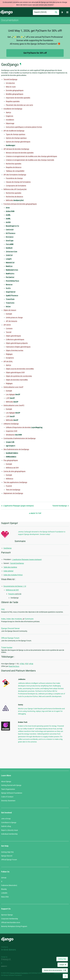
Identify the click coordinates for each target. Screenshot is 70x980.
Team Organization (8, 789)
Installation (10, 120)
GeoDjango (8, 548)
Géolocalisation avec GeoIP (13, 387)
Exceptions (10, 358)
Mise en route (11, 87)
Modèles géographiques (15, 94)
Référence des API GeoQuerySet (15, 189)
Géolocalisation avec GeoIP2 (14, 405)
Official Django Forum (10, 638)
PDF (27, 664)
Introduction (10, 83)
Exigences (9, 116)
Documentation (10, 20)
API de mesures (11, 321)
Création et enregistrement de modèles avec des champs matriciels (30, 160)
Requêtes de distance (14, 167)
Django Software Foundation (12, 793)
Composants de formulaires (16, 186)
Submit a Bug (6, 826)
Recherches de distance (14, 197)
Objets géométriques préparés (17, 343)
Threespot (7, 960)
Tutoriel (9, 332)
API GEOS (7, 325)
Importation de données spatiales (18, 98)
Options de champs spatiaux (16, 138)
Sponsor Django (7, 915)
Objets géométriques (13, 336)
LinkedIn (4, 893)
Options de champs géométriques (18, 142)
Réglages (9, 354)
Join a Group (6, 819)
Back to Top (35, 513)
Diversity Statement (8, 801)
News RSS (5, 897)
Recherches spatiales (14, 164)
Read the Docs (14, 666)
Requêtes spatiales (13, 101)
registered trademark (60, 973)
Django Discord (7, 856)
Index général (8, 571)
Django (7, 12)
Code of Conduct (7, 797)
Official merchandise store (11, 922)
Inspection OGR (12, 431)
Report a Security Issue (9, 830)
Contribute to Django (9, 822)
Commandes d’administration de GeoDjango (20, 438)
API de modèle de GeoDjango (14, 131)
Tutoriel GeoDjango (10, 79)
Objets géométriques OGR (15, 372)
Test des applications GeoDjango (15, 482)
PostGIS (9, 486)
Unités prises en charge (14, 317)
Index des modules (14, 619)
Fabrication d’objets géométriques (18, 347)
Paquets (15, 594)
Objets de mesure (10, 310)
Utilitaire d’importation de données (24, 427)
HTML (22, 664)
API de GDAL (8, 361)
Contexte (9, 328)
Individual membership (9, 834)
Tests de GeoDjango (13, 490)
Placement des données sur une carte (19, 105)
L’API (10, 398)
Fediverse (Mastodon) (9, 885)
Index (3, 619)
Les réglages (13, 394)
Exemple (9, 314)
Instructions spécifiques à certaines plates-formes (24, 127)
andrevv (7, 966)
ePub (31, 664)
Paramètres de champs (14, 178)
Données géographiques (15, 90)
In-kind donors (9, 950)
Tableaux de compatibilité (15, 171)
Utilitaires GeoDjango (11, 424)
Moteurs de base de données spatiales (20, 153)
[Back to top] (65, 976)
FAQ (3, 609)
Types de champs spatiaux (16, 134)
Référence (9, 479)
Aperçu (8, 112)
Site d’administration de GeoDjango (16, 449)
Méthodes (15, 200)
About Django (6, 781)
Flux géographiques (11, 460)
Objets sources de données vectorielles (20, 369)
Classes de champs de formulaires (18, 182)
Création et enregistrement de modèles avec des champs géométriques (31, 156)
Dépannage (10, 123)
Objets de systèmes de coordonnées (19, 376)
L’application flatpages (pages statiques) (17, 506)
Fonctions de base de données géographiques (20, 204)
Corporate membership (10, 919)
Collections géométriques (15, 339)
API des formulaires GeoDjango (15, 175)
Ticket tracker (7, 648)
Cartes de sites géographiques (14, 471)
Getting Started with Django (11, 785)
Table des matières (10, 567)
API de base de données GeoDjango (16, 149)
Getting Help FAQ (7, 852)
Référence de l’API (12, 468)
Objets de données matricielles (17, 380)
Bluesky (4, 889)
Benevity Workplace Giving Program (14, 926)
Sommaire (29, 619)
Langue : (63, 965)
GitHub (4, 878)
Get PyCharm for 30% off (35, 53)
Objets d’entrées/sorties (15, 350)
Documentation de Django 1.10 (15, 586)
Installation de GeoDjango (13, 109)
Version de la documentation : (55, 970)
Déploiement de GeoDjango (13, 493)
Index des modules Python (13, 575)
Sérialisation (14, 435)
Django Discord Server (10, 628)
